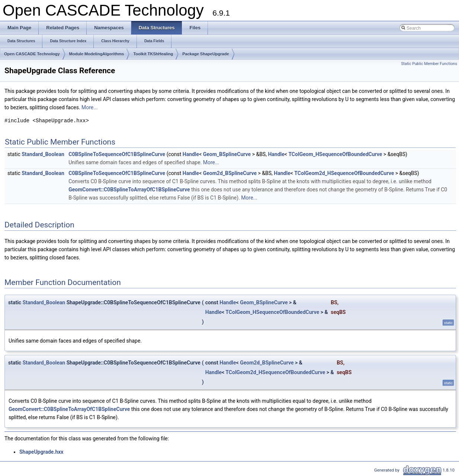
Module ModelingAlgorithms (97, 54)
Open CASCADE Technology (32, 54)
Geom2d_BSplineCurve (230, 173)
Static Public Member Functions (429, 64)
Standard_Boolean (43, 154)
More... (89, 107)
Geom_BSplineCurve (227, 154)
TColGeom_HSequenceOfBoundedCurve (335, 154)
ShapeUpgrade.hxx (41, 452)
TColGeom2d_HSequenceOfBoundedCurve (344, 173)
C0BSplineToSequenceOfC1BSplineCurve (117, 154)
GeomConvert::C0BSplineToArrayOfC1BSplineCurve (129, 190)
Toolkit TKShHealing (153, 54)
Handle (191, 154)
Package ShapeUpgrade (206, 54)
